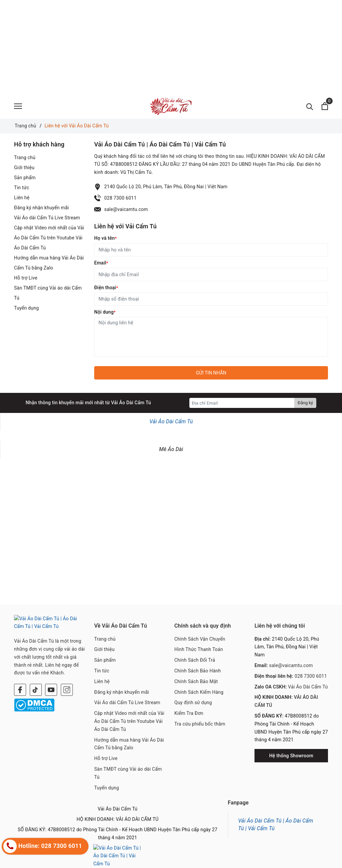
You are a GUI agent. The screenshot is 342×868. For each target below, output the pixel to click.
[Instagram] (67, 682)
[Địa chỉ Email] (242, 403)
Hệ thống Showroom (291, 756)
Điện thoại (106, 288)
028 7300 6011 (120, 198)
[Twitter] (36, 682)
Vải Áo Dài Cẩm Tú (171, 421)
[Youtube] (51, 682)
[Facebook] (20, 682)
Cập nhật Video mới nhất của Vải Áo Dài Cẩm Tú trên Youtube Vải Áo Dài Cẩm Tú (49, 238)
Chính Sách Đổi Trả (195, 660)
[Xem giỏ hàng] (325, 106)
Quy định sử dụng (193, 702)
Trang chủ (25, 157)
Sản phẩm (25, 178)
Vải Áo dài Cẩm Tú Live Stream (47, 218)
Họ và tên (105, 238)
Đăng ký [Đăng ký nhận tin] (305, 403)
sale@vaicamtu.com (126, 209)
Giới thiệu (24, 168)
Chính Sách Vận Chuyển (200, 639)
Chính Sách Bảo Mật (196, 681)
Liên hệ (22, 198)
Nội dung (105, 312)
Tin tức (22, 188)
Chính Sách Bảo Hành (198, 671)
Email (101, 263)
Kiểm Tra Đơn (189, 713)
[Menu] (18, 106)
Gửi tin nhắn (211, 373)
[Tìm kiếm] (310, 106)
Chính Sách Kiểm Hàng (199, 692)
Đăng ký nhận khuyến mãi (41, 208)
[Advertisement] (171, 47)
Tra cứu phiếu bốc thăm (200, 724)
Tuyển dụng (26, 308)
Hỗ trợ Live (26, 278)
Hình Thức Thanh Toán (199, 649)
